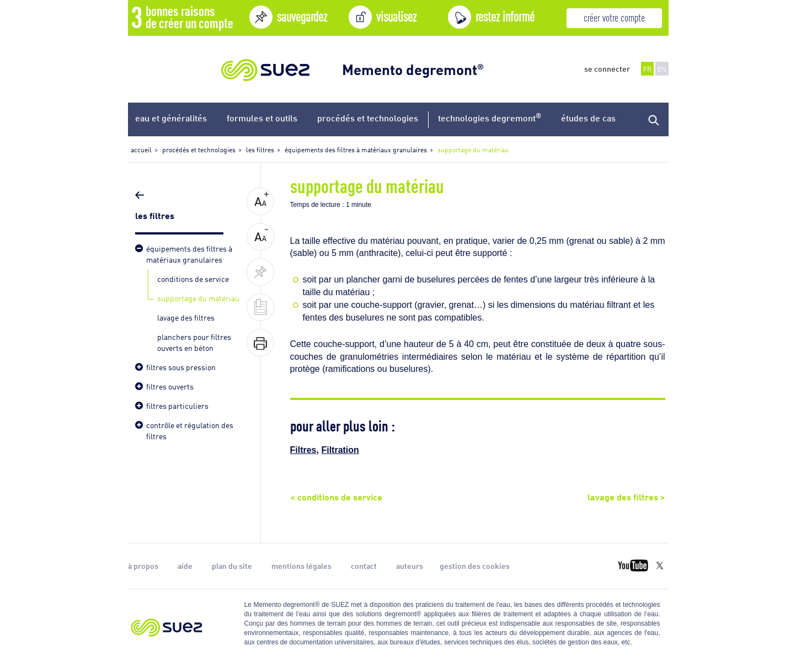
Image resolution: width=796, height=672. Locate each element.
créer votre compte (614, 17)
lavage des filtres (186, 317)
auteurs (410, 566)
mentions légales (301, 566)
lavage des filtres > (626, 496)
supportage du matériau (198, 298)
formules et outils (262, 118)
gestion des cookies (475, 566)
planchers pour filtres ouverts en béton (194, 342)
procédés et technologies (368, 118)
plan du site (232, 566)
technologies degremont (490, 117)
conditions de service (193, 278)
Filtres (303, 450)
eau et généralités (171, 118)
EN (662, 69)
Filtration (340, 450)
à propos (143, 566)
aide (185, 566)
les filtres (156, 215)
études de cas (588, 118)
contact (364, 566)
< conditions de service (336, 496)
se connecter (607, 68)
